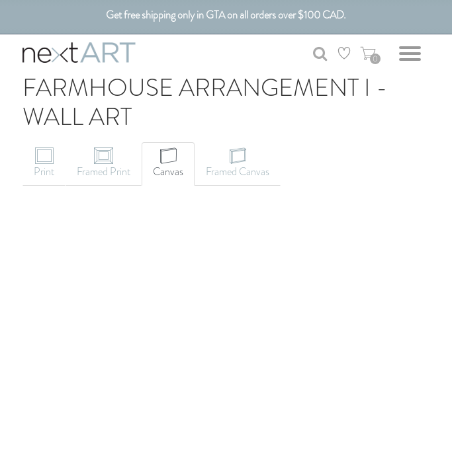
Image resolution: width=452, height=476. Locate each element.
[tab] (44, 164)
